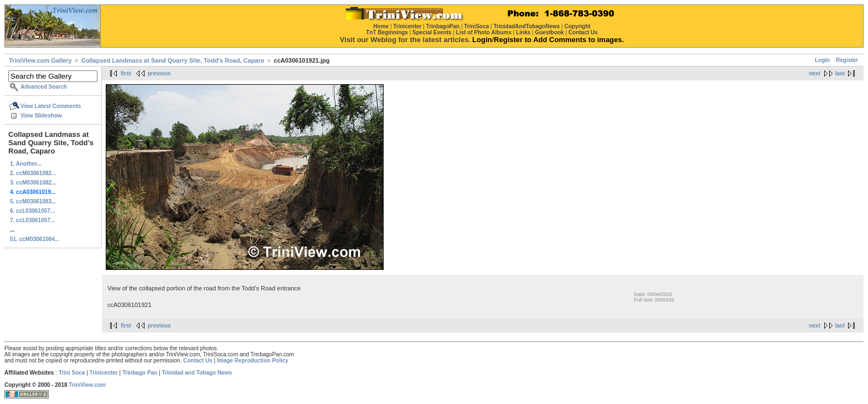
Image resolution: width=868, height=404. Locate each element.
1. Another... (26, 164)
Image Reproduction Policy (253, 360)
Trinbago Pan (140, 373)
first (126, 73)
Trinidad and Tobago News (197, 373)
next (815, 73)
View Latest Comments (51, 106)
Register (847, 60)
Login (822, 60)
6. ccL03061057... (32, 211)
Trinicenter (104, 373)
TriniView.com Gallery (40, 60)
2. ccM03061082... (33, 173)
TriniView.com (87, 385)
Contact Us (198, 360)
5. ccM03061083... (33, 201)
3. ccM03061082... (33, 183)
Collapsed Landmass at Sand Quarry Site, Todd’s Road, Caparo (173, 60)
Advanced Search (44, 87)
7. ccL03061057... (32, 220)
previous (159, 73)
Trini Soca (72, 373)
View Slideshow (41, 116)
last (840, 73)
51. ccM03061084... (35, 239)
